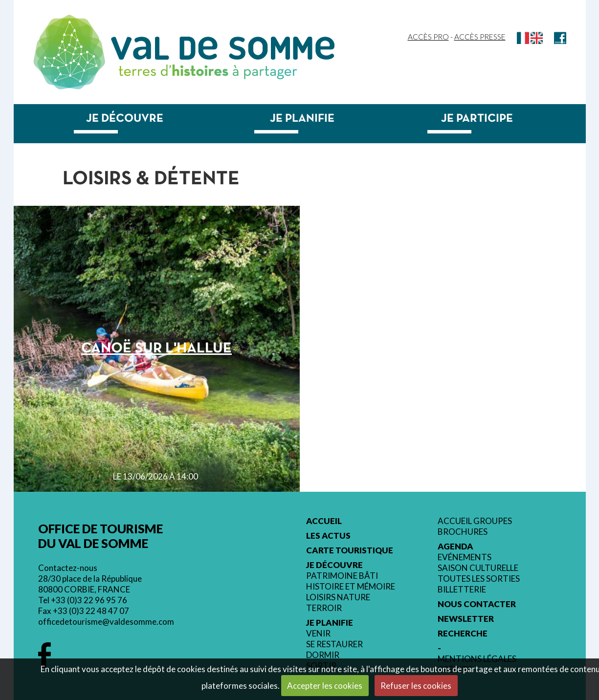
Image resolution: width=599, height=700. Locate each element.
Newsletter (466, 619)
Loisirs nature (338, 597)
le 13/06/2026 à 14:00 (155, 476)
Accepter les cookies (325, 686)
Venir (318, 634)
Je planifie (302, 119)
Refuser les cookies (416, 686)
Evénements (465, 557)
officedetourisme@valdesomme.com (106, 622)
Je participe (477, 119)
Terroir (324, 608)
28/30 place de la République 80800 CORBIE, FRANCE (90, 584)
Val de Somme (223, 48)
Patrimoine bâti (342, 576)
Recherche (463, 634)
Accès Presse (480, 37)
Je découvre (125, 119)
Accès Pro (428, 37)
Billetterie (462, 590)
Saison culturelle (478, 568)
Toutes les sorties (479, 579)
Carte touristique (350, 550)
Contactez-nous (68, 568)
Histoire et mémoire (351, 587)
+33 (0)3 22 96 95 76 (89, 600)
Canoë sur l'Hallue (156, 349)
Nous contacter (477, 604)
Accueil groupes (475, 521)
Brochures (463, 532)
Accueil (324, 521)
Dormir (323, 655)
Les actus (328, 536)
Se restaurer (334, 644)
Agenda (455, 547)
